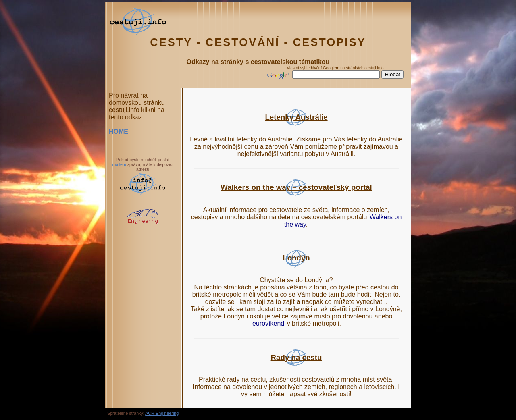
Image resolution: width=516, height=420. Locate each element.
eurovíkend (268, 323)
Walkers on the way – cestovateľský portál (296, 187)
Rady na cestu (296, 357)
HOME (119, 132)
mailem (119, 164)
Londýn (296, 258)
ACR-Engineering (162, 413)
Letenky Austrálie (296, 117)
